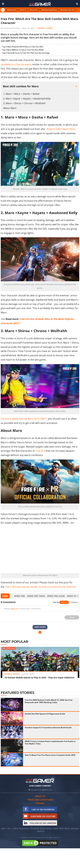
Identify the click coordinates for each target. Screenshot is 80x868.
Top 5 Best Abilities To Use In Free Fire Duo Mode (23, 50)
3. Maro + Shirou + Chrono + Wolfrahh (24, 103)
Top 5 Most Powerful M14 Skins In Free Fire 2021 (23, 47)
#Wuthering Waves (49, 10)
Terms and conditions (40, 800)
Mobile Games (45, 28)
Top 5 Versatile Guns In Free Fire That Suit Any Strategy (26, 53)
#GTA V (23, 10)
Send (72, 617)
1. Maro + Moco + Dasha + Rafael (21, 94)
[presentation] (11, 596)
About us (40, 796)
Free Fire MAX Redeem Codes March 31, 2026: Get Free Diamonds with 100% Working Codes (49, 701)
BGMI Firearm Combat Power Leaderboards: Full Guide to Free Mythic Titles (50, 742)
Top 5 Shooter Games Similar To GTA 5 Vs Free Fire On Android (40, 587)
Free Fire (40, 451)
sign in (14, 609)
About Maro (10, 108)
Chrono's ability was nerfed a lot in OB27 (23, 419)
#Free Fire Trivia (36, 596)
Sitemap (40, 803)
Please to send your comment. (22, 609)
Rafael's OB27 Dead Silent (61, 129)
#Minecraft (12, 10)
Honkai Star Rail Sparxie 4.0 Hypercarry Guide (45, 714)
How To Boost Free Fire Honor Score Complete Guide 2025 (50, 755)
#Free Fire (34, 10)
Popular (75, 602)
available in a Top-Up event (16, 64)
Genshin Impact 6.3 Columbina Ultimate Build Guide (48, 728)
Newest (64, 602)
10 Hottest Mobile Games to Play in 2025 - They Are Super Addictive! (39, 678)
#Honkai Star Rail (68, 10)
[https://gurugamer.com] (40, 780)
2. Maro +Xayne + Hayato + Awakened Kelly (27, 99)
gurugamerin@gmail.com (41, 790)
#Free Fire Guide (56, 596)
